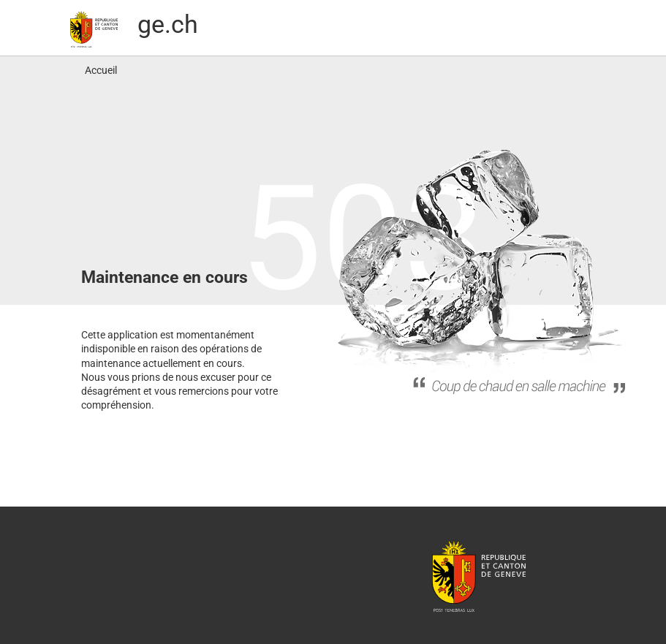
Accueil (101, 70)
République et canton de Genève (479, 575)
